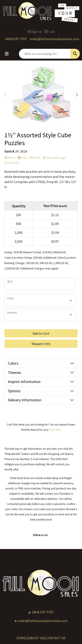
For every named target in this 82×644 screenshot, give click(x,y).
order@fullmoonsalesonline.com (54, 39)
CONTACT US (56, 638)
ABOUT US (36, 638)
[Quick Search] (45, 54)
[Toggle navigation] (7, 54)
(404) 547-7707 (16, 39)
